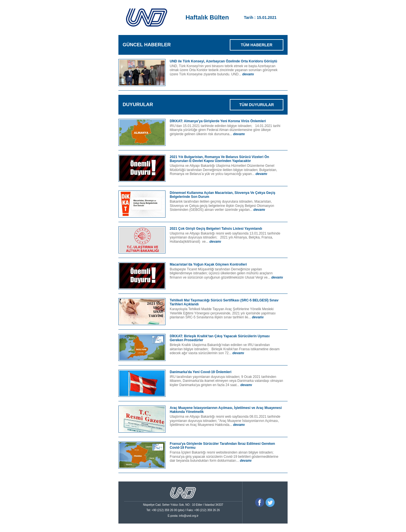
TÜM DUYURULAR (257, 105)
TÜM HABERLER (257, 45)
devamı (248, 74)
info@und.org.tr (189, 516)
